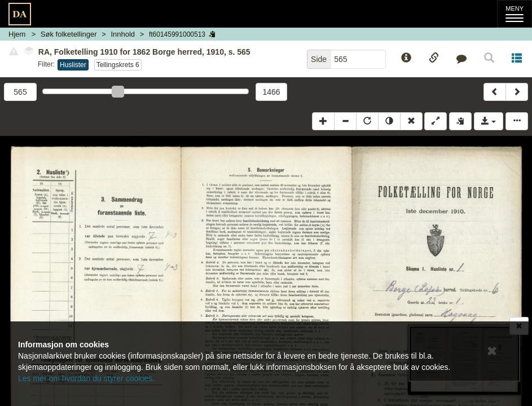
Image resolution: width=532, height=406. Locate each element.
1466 (271, 92)
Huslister (73, 65)
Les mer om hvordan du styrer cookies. (86, 378)
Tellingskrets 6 (118, 65)
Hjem (17, 34)
